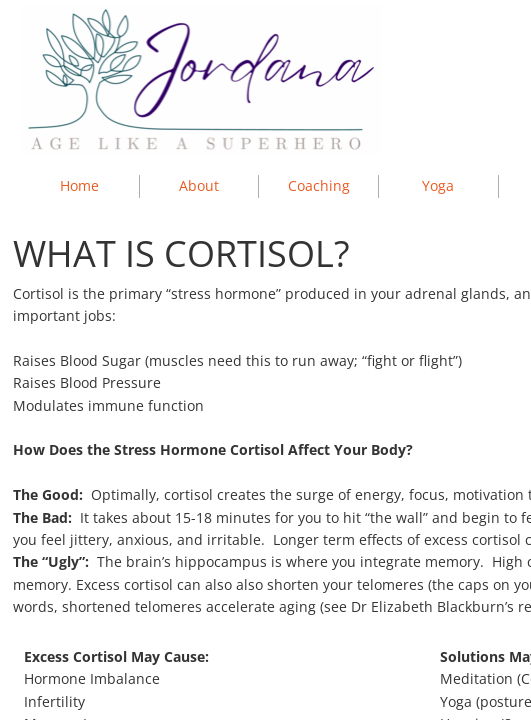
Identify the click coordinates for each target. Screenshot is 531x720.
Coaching (319, 185)
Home (79, 185)
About (199, 185)
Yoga (438, 185)
